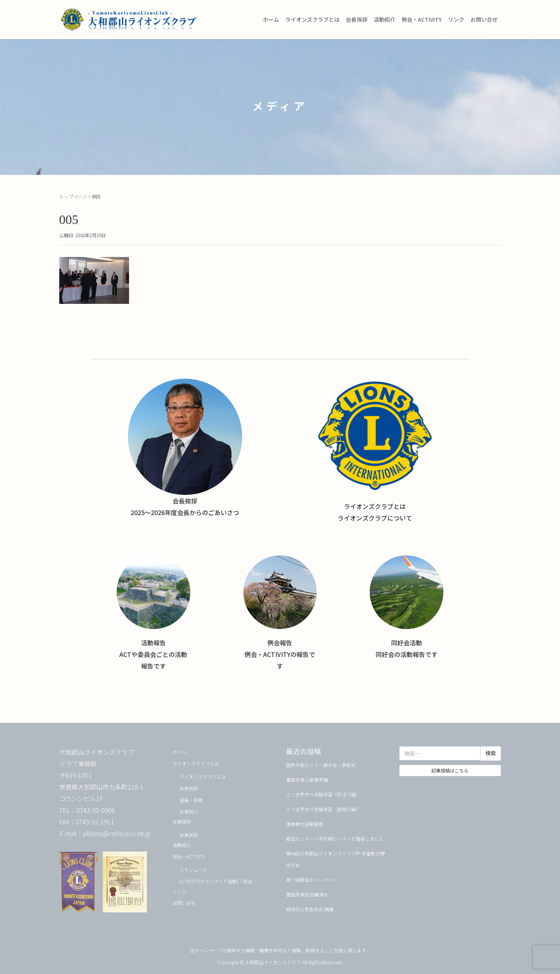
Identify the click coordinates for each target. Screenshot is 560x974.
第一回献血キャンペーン (311, 880)
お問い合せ (484, 19)
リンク (456, 19)
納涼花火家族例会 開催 (310, 909)
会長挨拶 (357, 19)
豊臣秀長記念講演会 (307, 894)
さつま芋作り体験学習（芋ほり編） (323, 794)
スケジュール (193, 870)
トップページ (73, 196)
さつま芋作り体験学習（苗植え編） (323, 809)
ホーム (271, 19)
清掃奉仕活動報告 (305, 824)
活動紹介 (384, 19)
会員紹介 (189, 811)
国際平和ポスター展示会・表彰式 (321, 765)
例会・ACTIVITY (422, 19)
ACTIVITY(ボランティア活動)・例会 (216, 881)
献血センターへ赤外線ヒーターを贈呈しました (335, 839)
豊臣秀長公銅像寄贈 (307, 780)
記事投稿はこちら (450, 770)
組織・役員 (191, 800)
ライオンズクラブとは (312, 19)
